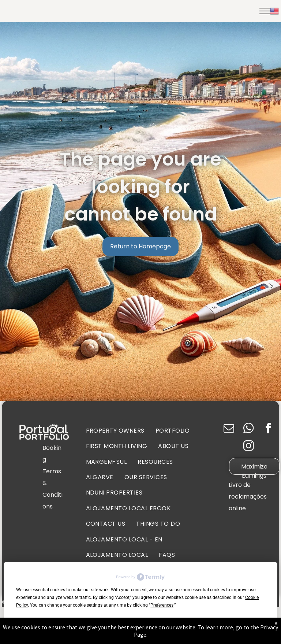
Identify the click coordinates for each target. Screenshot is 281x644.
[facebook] (268, 429)
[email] (229, 429)
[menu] (265, 11)
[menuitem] (115, 431)
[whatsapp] (249, 429)
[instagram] (249, 447)
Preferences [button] (162, 605)
